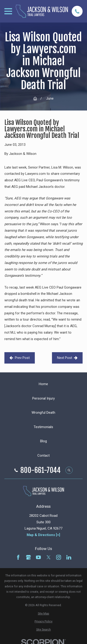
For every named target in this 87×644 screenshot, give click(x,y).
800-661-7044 (40, 470)
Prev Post (20, 358)
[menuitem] (43, 613)
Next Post (67, 358)
